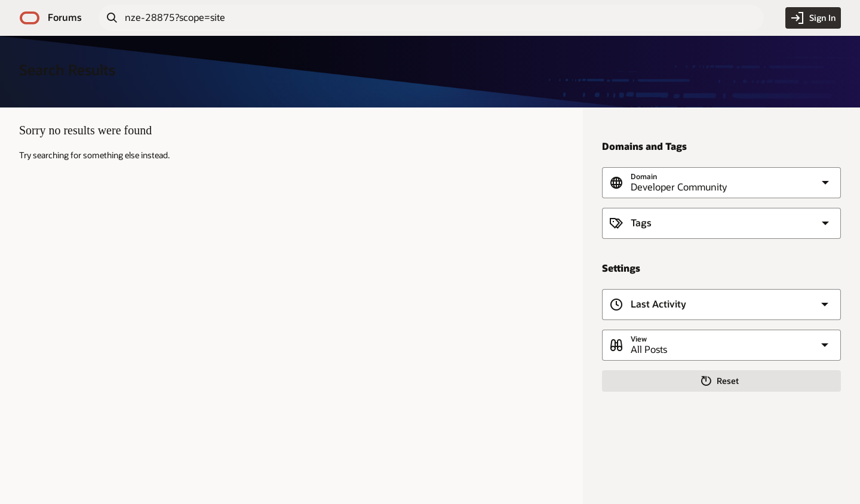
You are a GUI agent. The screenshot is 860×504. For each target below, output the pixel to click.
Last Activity (658, 304)
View (639, 339)
